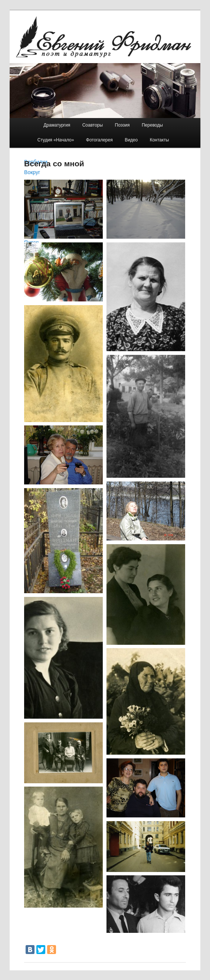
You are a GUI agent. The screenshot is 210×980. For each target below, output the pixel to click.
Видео (131, 140)
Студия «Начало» (56, 140)
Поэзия (122, 125)
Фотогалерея (99, 140)
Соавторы (93, 125)
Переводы (152, 125)
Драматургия (57, 125)
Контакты (160, 140)
